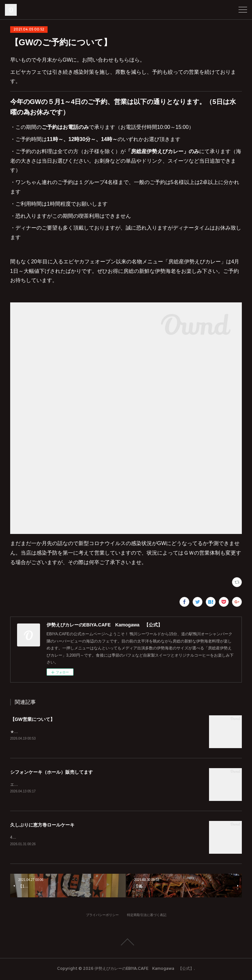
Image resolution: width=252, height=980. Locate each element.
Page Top (126, 944)
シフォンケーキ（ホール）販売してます (52, 773)
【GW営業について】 (32, 719)
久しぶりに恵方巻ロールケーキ (42, 826)
